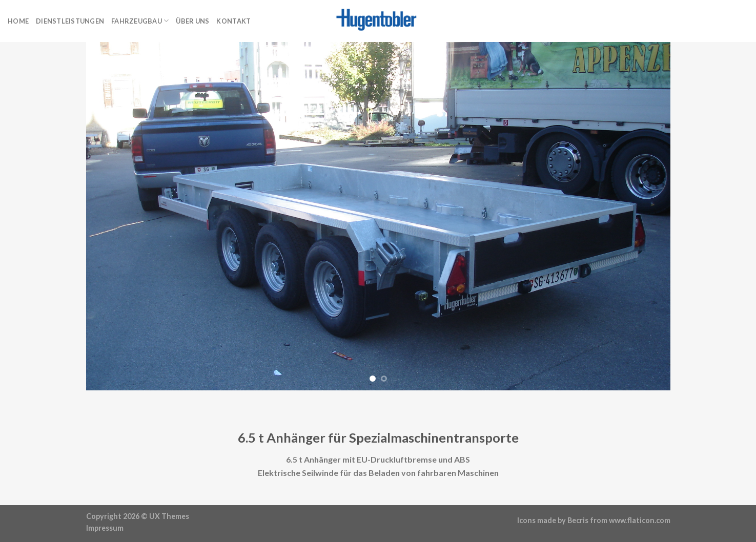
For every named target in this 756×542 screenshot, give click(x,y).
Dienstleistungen (70, 21)
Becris (578, 520)
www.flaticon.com (640, 520)
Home (18, 21)
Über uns (192, 21)
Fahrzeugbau (140, 21)
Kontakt (233, 21)
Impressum (105, 528)
